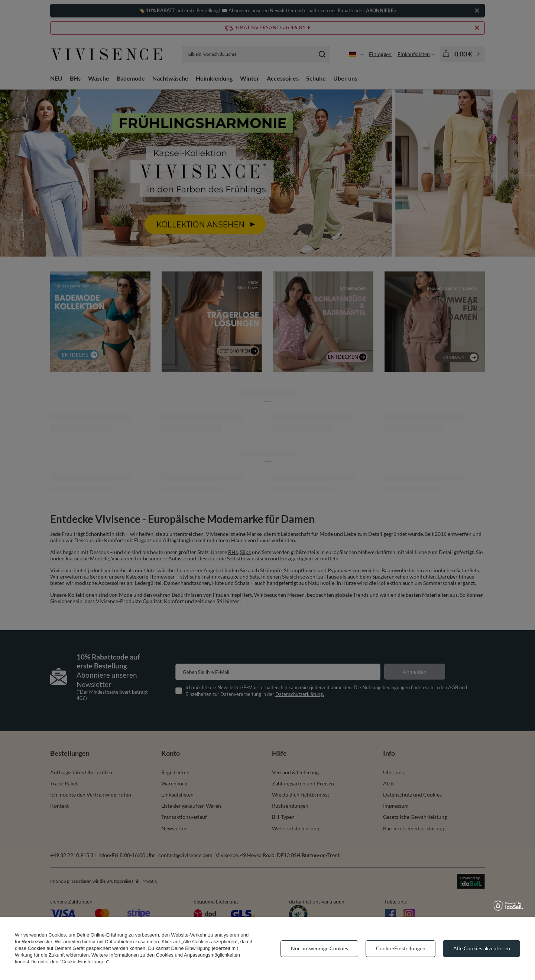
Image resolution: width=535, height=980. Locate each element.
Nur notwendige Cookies (320, 948)
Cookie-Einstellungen (401, 948)
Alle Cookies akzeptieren (482, 948)
